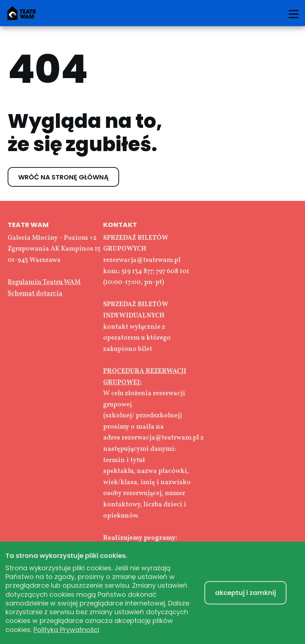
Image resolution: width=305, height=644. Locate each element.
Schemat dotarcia (35, 294)
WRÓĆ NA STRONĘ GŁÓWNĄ (63, 177)
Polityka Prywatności (66, 630)
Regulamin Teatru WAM (44, 282)
